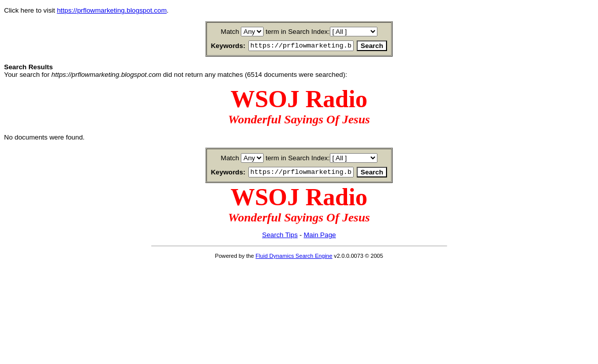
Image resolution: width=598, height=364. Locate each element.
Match (230, 32)
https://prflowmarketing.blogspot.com (112, 10)
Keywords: (216, 46)
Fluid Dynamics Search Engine (294, 259)
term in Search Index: (298, 32)
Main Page (320, 238)
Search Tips (280, 238)
